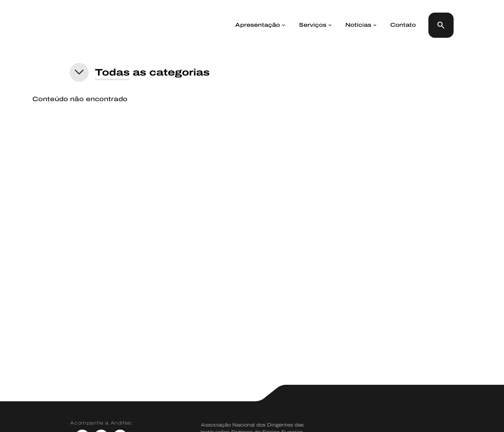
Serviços (313, 25)
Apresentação (258, 25)
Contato (403, 25)
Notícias (358, 25)
